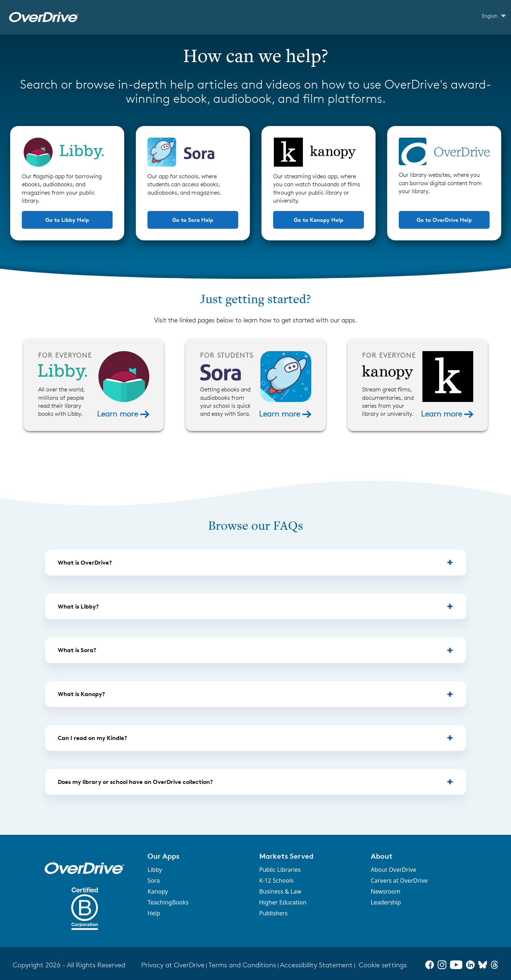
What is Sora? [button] (77, 650)
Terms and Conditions (242, 965)
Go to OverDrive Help (444, 220)
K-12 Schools (277, 881)
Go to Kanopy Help (319, 220)
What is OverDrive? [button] (85, 562)
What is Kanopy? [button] (81, 694)
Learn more (123, 414)
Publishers (274, 913)
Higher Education (283, 902)
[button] (199, 856)
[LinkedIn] (470, 965)
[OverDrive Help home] (44, 17)
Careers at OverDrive (399, 881)
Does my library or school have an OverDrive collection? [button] (135, 782)
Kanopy (158, 891)
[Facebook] (430, 965)
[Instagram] (442, 965)
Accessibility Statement (316, 965)
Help (154, 913)
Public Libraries (280, 870)
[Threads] (494, 965)
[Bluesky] (483, 965)
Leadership (386, 902)
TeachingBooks (168, 902)
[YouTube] (456, 965)
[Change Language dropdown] (494, 16)
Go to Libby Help (67, 220)
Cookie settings (383, 965)
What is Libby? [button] (78, 606)
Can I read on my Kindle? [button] (92, 738)
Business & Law (280, 891)
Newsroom (386, 891)
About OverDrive (394, 870)
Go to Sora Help (193, 220)
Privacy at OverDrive (173, 965)
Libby (155, 870)
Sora (154, 881)
